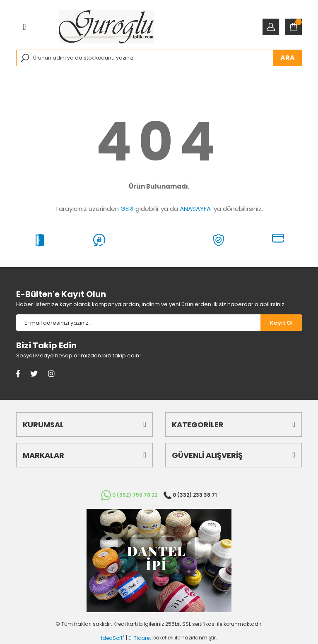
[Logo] (106, 27)
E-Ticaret (140, 638)
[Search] (159, 58)
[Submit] (281, 323)
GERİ (127, 209)
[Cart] (294, 27)
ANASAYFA (195, 209)
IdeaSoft (113, 638)
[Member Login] (271, 27)
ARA (288, 58)
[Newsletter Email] (138, 323)
